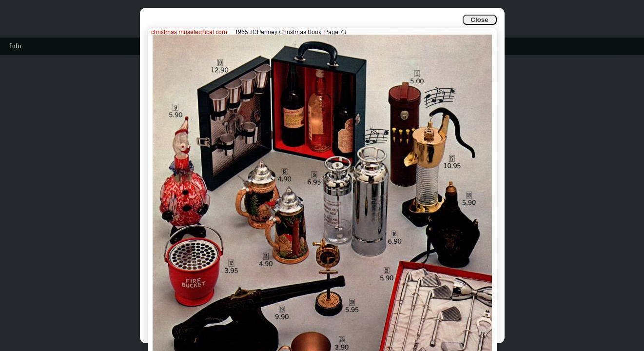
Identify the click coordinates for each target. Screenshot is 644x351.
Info (15, 46)
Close (479, 20)
